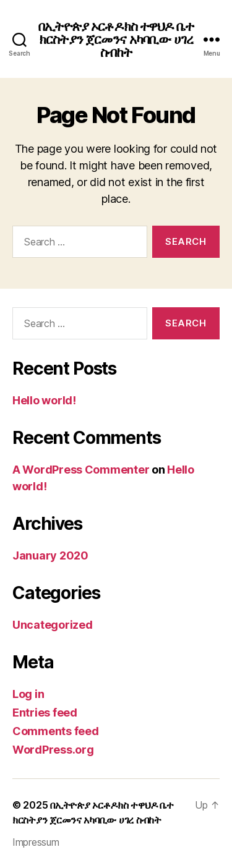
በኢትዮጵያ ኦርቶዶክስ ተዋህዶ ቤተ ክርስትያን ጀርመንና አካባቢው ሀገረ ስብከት (116, 39)
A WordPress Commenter (81, 470)
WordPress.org (53, 750)
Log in (28, 694)
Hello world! (44, 400)
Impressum (36, 842)
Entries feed (45, 713)
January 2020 (50, 555)
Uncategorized (53, 625)
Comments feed (56, 731)
